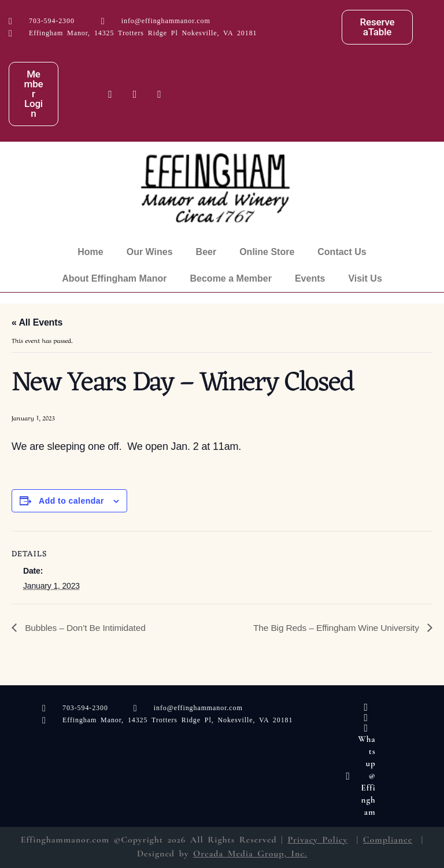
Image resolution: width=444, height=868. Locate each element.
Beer (206, 252)
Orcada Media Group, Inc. (250, 854)
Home (90, 252)
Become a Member (231, 278)
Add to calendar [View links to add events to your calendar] (71, 501)
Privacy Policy (317, 840)
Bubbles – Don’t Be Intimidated (86, 627)
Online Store (267, 252)
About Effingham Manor (114, 278)
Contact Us (342, 252)
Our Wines (150, 252)
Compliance (388, 840)
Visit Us (365, 278)
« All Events (37, 322)
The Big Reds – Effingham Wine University (335, 627)
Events (310, 278)
